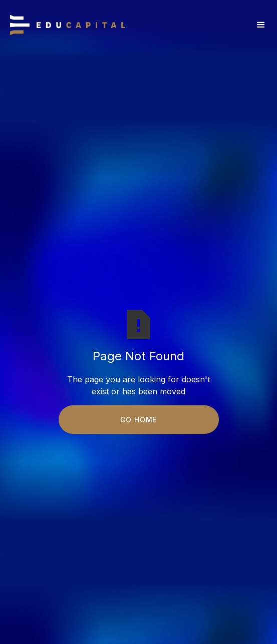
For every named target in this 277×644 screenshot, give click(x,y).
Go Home (139, 420)
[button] (261, 25)
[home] (68, 25)
